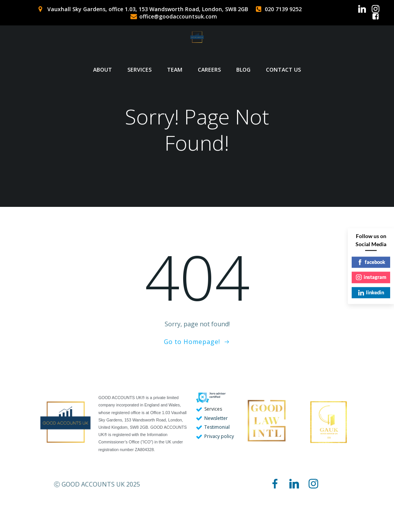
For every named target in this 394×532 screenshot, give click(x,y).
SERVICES (139, 64)
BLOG (243, 64)
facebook (371, 262)
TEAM (175, 64)
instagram (371, 277)
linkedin (371, 292)
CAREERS (209, 64)
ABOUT (103, 64)
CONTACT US (283, 64)
